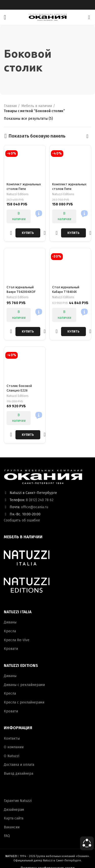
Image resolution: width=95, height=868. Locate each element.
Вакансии (12, 827)
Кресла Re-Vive (17, 640)
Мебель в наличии (37, 106)
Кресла (10, 631)
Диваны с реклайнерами (24, 685)
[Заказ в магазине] (87, 136)
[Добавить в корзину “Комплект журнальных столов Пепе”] (28, 233)
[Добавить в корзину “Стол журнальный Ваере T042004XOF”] (28, 332)
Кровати (11, 649)
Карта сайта (14, 818)
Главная (10, 106)
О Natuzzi (12, 756)
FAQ (7, 836)
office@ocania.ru (35, 507)
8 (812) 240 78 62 (40, 500)
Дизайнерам (14, 810)
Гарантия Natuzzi (18, 801)
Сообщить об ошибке (22, 520)
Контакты (12, 738)
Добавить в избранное (11, 233)
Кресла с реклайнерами (24, 702)
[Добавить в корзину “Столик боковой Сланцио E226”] (28, 435)
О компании (14, 747)
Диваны (10, 622)
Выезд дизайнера (18, 774)
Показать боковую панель (37, 136)
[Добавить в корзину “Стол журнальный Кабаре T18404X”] (73, 332)
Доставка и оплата (19, 765)
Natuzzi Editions (18, 194)
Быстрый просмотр (45, 233)
